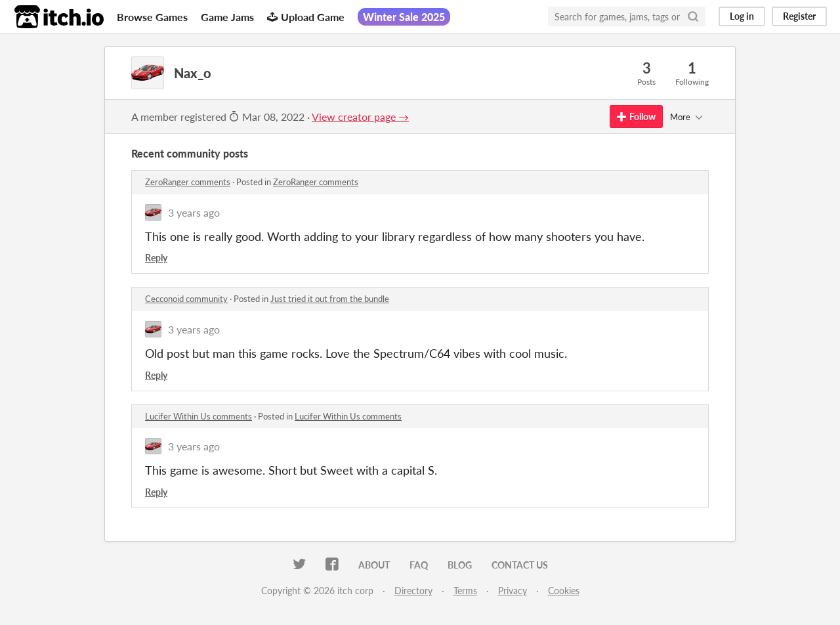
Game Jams (227, 17)
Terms (465, 591)
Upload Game (306, 17)
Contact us (520, 565)
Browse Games (152, 17)
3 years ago (194, 212)
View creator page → (360, 117)
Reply (156, 258)
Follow (636, 117)
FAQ (419, 565)
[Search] (693, 16)
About (374, 565)
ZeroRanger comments (188, 182)
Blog (460, 565)
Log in (742, 16)
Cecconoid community (186, 299)
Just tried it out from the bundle (330, 299)
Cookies (564, 591)
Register (799, 16)
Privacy (513, 591)
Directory (413, 591)
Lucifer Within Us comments (199, 416)
